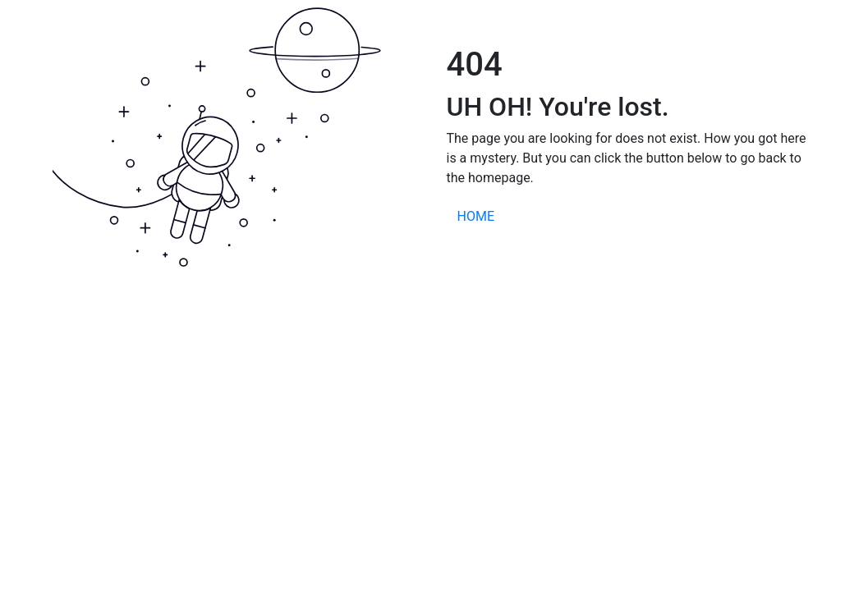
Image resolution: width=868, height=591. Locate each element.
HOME (476, 216)
